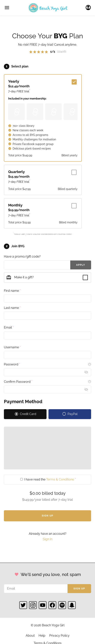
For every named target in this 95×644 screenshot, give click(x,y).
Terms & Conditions (60, 479)
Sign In (89, 8)
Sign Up (47, 516)
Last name (12, 308)
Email (9, 327)
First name (12, 291)
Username (12, 347)
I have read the (48, 479)
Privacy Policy (59, 636)
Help (42, 636)
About (30, 636)
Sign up (79, 589)
